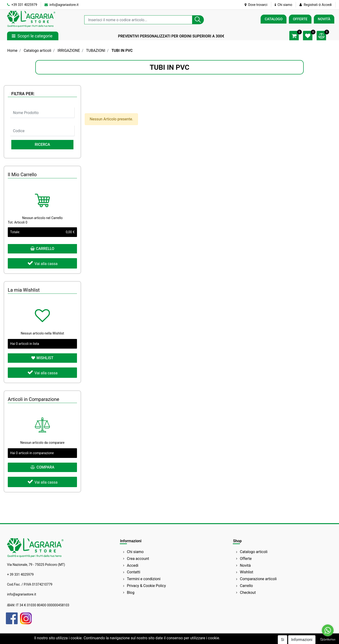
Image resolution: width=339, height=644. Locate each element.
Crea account (138, 559)
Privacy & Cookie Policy (146, 586)
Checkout (248, 593)
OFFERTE (300, 19)
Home (12, 51)
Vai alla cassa (42, 263)
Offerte (246, 559)
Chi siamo (284, 5)
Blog (131, 593)
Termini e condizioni (144, 579)
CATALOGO (274, 19)
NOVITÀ (324, 19)
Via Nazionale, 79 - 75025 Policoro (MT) (36, 565)
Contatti (134, 572)
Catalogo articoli (38, 51)
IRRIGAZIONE (69, 51)
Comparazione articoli (258, 579)
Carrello (246, 586)
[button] (198, 20)
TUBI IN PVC (122, 51)
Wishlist (246, 572)
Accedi (327, 5)
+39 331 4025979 (22, 5)
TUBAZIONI (96, 51)
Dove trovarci (256, 5)
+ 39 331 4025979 (20, 575)
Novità (245, 565)
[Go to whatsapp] (328, 630)
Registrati (311, 5)
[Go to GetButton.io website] (328, 639)
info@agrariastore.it (62, 5)
